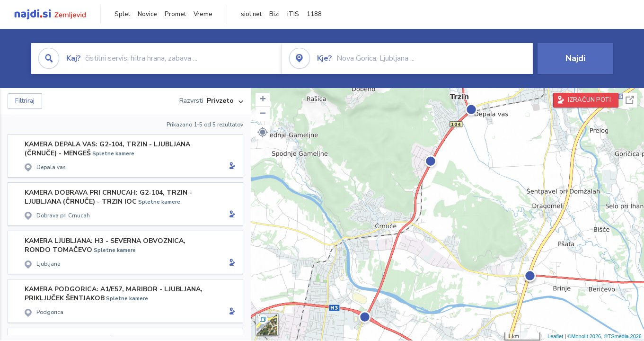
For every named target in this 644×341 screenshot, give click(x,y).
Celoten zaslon (630, 100)
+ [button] (263, 100)
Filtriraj (25, 101)
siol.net (251, 14)
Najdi (575, 58)
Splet (122, 14)
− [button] (263, 114)
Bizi (274, 14)
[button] (263, 132)
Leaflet (555, 336)
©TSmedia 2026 (623, 336)
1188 (314, 14)
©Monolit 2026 (584, 336)
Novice (147, 14)
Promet (175, 14)
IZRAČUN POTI (589, 100)
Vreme (203, 14)
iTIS (293, 14)
